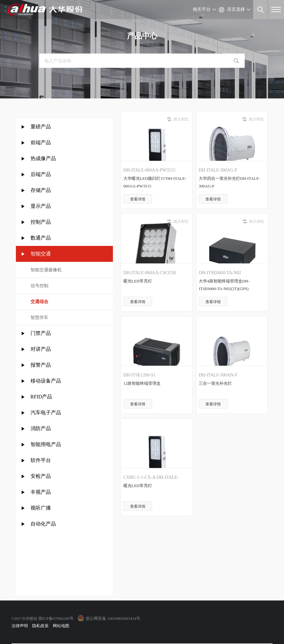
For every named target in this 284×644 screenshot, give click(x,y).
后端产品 (41, 174)
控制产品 (41, 222)
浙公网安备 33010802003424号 (113, 618)
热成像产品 (43, 158)
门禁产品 (41, 333)
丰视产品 (41, 492)
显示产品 (41, 206)
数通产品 (41, 238)
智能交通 (41, 254)
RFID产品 (41, 397)
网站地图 (61, 626)
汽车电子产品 (46, 413)
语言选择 (236, 9)
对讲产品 (41, 349)
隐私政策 (40, 626)
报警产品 (41, 365)
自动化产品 (43, 524)
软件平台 (41, 460)
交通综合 (39, 302)
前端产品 (41, 142)
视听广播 (41, 508)
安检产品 (41, 476)
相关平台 (202, 9)
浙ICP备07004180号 (56, 618)
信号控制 (39, 286)
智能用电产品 (46, 444)
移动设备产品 (46, 381)
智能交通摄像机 (46, 270)
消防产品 (41, 428)
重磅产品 (41, 127)
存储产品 (41, 190)
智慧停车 (39, 318)
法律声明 (20, 626)
